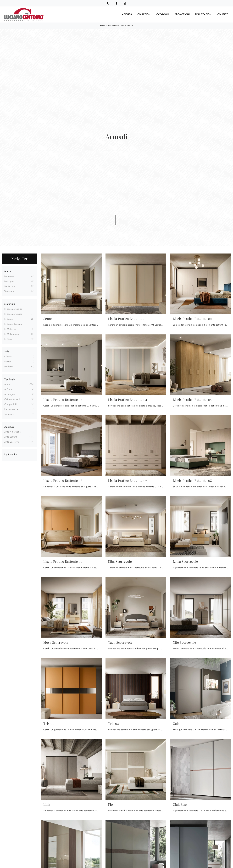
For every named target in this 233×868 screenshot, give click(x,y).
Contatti (223, 14)
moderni (9, 367)
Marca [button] (8, 271)
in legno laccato (13, 324)
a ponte (8, 389)
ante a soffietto (13, 432)
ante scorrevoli (12, 442)
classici (8, 357)
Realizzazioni (204, 14)
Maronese (9, 276)
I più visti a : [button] (11, 454)
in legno (9, 319)
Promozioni (182, 14)
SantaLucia (10, 286)
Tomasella (9, 291)
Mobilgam (9, 281)
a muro (8, 384)
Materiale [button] (10, 304)
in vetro (8, 339)
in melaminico (12, 334)
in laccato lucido (13, 309)
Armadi (130, 26)
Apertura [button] (9, 427)
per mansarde (11, 409)
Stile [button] (7, 351)
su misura (9, 414)
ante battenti (11, 437)
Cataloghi (163, 14)
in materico (10, 329)
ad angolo (10, 394)
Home (102, 26)
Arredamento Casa (116, 26)
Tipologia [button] (10, 379)
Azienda (127, 14)
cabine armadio (13, 399)
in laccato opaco (13, 314)
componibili (11, 404)
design (8, 362)
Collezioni (144, 14)
